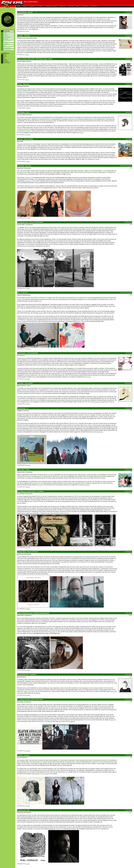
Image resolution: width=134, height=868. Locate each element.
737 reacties (28, 135)
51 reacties (28, 670)
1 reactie (27, 55)
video (112, 720)
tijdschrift (85, 6)
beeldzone (63, 6)
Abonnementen (7, 63)
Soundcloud (59, 106)
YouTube (88, 377)
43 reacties (28, 751)
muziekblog (33, 6)
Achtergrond (6, 44)
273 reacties (28, 465)
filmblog (25, 6)
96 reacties (28, 609)
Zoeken (5, 55)
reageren (27, 31)
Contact (5, 59)
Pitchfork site (99, 432)
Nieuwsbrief (6, 61)
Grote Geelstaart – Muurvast (25, 12)
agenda (78, 6)
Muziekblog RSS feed (8, 50)
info (36, 12)
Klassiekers (6, 39)
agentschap (94, 6)
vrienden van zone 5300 (52, 6)
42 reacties (28, 487)
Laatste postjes (7, 31)
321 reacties (28, 218)
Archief (5, 33)
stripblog (41, 6)
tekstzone (71, 6)
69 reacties (28, 864)
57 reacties (28, 806)
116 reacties (28, 108)
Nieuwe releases (7, 37)
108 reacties (28, 547)
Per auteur (6, 35)
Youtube (81, 133)
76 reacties (28, 288)
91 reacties (28, 161)
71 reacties (28, 404)
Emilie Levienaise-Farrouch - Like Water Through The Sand (33, 613)
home (19, 6)
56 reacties (28, 695)
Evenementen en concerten (7, 41)
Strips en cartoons (7, 48)
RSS (4, 58)
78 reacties (28, 379)
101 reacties (28, 349)
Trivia (5, 46)
